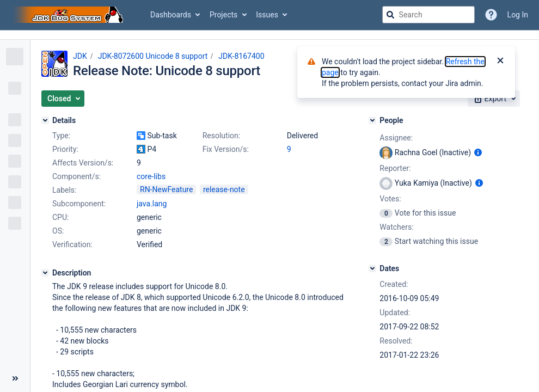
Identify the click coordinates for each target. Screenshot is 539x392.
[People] (372, 120)
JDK (80, 56)
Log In (518, 15)
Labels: (64, 190)
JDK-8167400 (241, 56)
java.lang (152, 204)
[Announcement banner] (269, 35)
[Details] (45, 120)
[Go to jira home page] (70, 15)
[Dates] (372, 268)
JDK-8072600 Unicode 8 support (153, 56)
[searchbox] (428, 15)
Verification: (72, 244)
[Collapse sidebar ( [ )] (15, 378)
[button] (63, 99)
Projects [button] (223, 15)
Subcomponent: (79, 204)
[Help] (491, 15)
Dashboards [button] (171, 15)
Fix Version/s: (226, 149)
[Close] (500, 62)
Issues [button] (267, 15)
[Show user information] (478, 152)
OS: (58, 231)
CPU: (60, 217)
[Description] (45, 273)
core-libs (151, 176)
